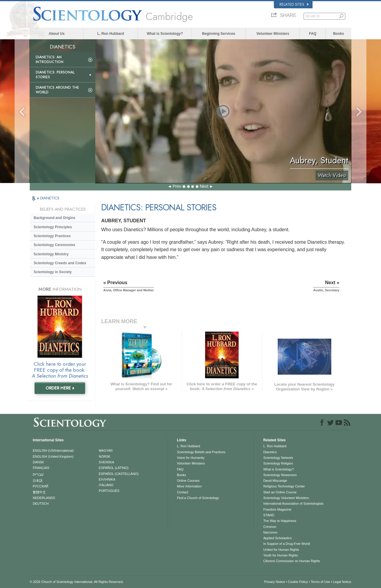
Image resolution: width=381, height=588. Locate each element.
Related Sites (294, 4)
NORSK (105, 456)
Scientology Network (278, 458)
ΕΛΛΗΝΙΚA (107, 479)
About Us (57, 34)
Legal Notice (342, 582)
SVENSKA (107, 462)
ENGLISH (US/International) (53, 451)
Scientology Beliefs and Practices (201, 452)
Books (339, 34)
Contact (182, 492)
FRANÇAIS (41, 468)
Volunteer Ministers (273, 34)
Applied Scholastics (277, 538)
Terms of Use (320, 582)
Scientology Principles (53, 227)
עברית (38, 474)
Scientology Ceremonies (54, 245)
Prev (177, 186)
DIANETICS (50, 198)
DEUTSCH (41, 503)
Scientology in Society (53, 272)
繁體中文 (39, 492)
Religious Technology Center (284, 486)
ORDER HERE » (60, 388)
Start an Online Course (280, 492)
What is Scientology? (165, 34)
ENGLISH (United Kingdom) (53, 456)
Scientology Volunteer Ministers (286, 498)
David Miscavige (275, 481)
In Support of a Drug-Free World (286, 544)
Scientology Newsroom (280, 475)
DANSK (38, 462)
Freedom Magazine (277, 509)
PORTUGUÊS (109, 491)
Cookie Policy (298, 582)
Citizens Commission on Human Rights (292, 561)
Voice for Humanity (190, 458)
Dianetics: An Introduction (50, 60)
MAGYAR (106, 451)
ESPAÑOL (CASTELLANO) (119, 474)
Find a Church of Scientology (198, 498)
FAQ (313, 34)
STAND (268, 515)
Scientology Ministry (51, 254)
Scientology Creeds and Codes (60, 263)
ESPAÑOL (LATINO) (114, 468)
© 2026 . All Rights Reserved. (77, 582)
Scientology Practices (52, 236)
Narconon (270, 532)
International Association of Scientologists (293, 503)
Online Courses (188, 481)
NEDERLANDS (44, 498)
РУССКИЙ (40, 486)
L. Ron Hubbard (111, 34)
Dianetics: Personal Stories (55, 75)
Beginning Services (219, 34)
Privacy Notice (274, 582)
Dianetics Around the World (57, 90)
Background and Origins (54, 218)
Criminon (270, 527)
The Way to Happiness (280, 521)
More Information (189, 486)
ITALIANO (106, 485)
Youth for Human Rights (280, 555)
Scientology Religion (278, 463)
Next (204, 186)
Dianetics (270, 452)
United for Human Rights (281, 550)
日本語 (38, 481)
